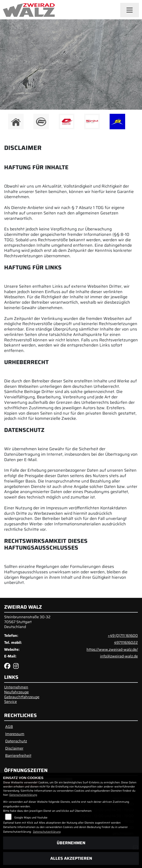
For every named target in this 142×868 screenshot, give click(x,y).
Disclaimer (14, 748)
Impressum (15, 734)
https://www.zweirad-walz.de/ (112, 649)
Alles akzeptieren (71, 858)
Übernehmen (71, 843)
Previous (7, 123)
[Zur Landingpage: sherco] (117, 122)
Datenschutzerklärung (23, 795)
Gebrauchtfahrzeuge (22, 697)
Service (10, 702)
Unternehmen (16, 687)
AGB (9, 727)
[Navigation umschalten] (130, 10)
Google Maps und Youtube (31, 818)
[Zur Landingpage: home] (16, 122)
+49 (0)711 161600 (123, 636)
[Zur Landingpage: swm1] (92, 122)
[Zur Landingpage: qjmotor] (67, 122)
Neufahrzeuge (16, 692)
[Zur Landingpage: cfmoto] (41, 122)
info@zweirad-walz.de (119, 656)
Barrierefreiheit (18, 756)
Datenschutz (16, 741)
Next (135, 123)
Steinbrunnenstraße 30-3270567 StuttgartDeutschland (27, 622)
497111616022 (126, 642)
